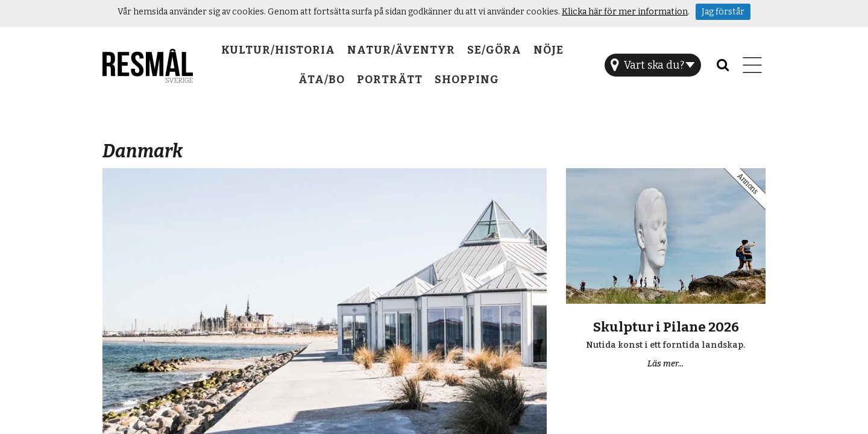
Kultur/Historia (278, 50)
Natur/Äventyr (401, 50)
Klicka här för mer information (625, 12)
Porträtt (390, 80)
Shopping (467, 80)
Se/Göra (494, 50)
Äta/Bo (322, 80)
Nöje (549, 50)
